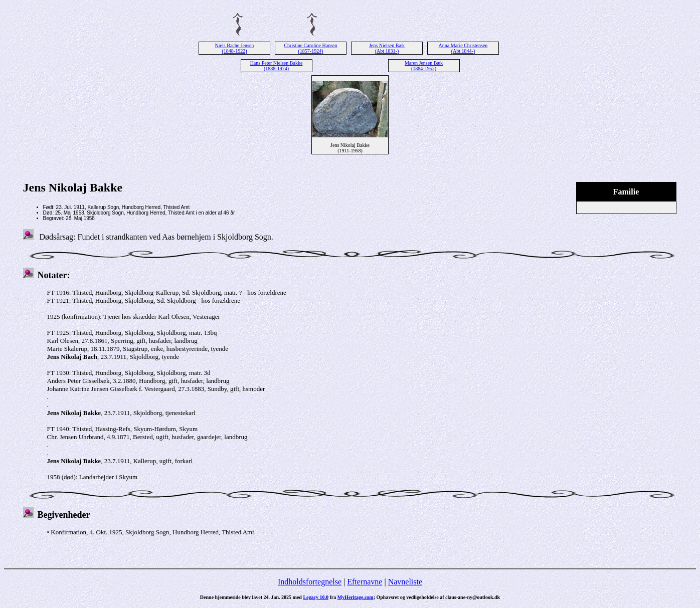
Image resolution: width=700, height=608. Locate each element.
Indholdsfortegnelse (310, 582)
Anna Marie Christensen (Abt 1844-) (463, 48)
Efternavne (365, 582)
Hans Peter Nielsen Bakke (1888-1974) (277, 66)
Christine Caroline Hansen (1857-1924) (310, 48)
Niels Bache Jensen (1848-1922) (235, 48)
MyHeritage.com (356, 597)
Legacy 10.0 (316, 597)
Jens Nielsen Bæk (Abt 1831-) (387, 48)
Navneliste (405, 582)
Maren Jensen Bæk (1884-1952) (424, 66)
